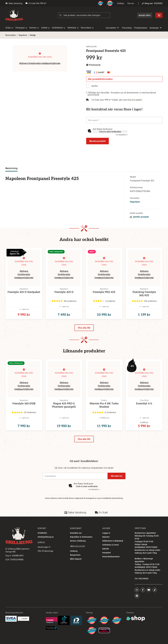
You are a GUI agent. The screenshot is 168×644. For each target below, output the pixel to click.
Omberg (74, 560)
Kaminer (34, 28)
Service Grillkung (78, 549)
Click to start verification (110, 132)
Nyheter (106, 546)
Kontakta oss (76, 542)
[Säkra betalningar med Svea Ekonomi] (11, 627)
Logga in (106, 542)
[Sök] (84, 15)
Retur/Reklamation (111, 565)
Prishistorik (93, 65)
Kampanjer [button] (156, 28)
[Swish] (23, 627)
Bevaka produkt (97, 141)
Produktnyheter (141, 28)
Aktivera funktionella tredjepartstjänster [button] (40, 63)
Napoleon (23, 35)
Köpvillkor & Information (81, 546)
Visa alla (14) (84, 448)
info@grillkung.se (46, 546)
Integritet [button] (106, 561)
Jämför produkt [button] (139, 217)
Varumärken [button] (112, 28)
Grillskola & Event (110, 553)
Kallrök (106, 557)
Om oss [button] (131, 3)
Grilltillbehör (59, 28)
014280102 (158, 3)
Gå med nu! (118, 485)
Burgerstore (75, 564)
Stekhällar (73, 28)
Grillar (9, 28)
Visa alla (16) (84, 332)
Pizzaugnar (21, 28)
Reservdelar (87, 28)
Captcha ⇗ (122, 135)
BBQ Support (76, 568)
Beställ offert (145, 15)
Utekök (45, 28)
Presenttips (127, 28)
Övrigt (33, 35)
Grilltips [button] (121, 3)
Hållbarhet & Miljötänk (113, 549)
